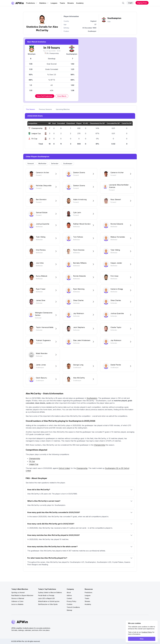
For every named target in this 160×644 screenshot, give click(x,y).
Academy (80, 3)
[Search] (123, 3)
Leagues (54, 3)
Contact (69, 598)
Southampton (92, 398)
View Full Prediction (45, 96)
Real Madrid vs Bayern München (22, 595)
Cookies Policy (147, 632)
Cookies (70, 604)
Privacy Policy (71, 601)
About (69, 592)
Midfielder (42, 164)
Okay (142, 639)
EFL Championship (52, 53)
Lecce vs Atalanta (17, 604)
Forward (31, 164)
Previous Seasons (45, 109)
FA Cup (32, 461)
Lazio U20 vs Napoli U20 (46, 598)
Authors (69, 595)
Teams (62, 3)
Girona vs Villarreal (18, 598)
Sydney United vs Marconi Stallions (50, 592)
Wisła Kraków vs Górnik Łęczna (49, 601)
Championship (99, 445)
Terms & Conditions (73, 607)
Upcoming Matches (63, 109)
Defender (55, 164)
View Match (62, 96)
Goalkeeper (68, 164)
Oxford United (64, 468)
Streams (71, 3)
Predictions (32, 3)
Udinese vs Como (17, 601)
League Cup (34, 464)
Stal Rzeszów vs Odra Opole (48, 604)
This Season (30, 109)
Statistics (44, 3)
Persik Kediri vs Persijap (46, 595)
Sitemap (69, 610)
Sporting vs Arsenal (18, 592)
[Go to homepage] (18, 3)
